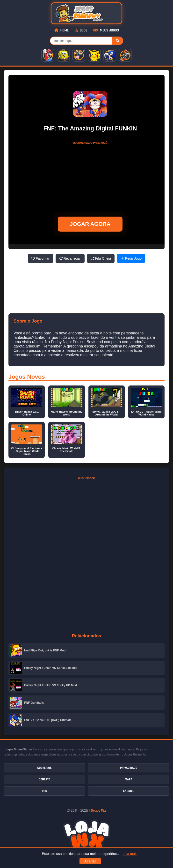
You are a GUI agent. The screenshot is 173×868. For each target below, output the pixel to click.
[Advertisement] (90, 177)
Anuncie (129, 791)
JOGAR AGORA (90, 224)
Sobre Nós (44, 768)
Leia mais (130, 854)
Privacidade (129, 768)
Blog (81, 30)
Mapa (129, 779)
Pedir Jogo (131, 258)
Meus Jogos (106, 30)
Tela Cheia (101, 258)
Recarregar (70, 258)
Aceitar (90, 861)
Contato (44, 779)
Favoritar (40, 258)
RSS (44, 791)
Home (61, 30)
